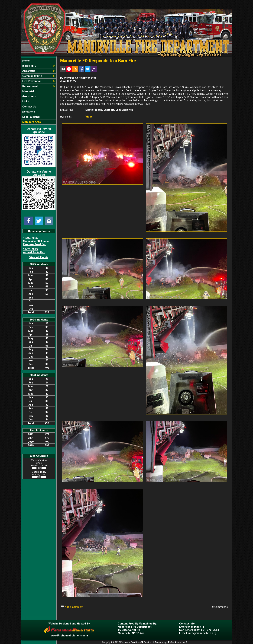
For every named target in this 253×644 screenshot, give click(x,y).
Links (25, 101)
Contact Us (29, 107)
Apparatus (28, 71)
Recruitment (30, 86)
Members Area (31, 122)
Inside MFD (29, 66)
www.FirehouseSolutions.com (69, 636)
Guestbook (29, 96)
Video (89, 117)
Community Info (32, 76)
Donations (28, 112)
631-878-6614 (210, 630)
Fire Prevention (32, 81)
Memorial (28, 91)
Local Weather (31, 117)
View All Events (39, 257)
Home (26, 61)
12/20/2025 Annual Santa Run (34, 251)
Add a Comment (74, 607)
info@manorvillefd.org (202, 633)
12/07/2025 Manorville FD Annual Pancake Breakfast (36, 241)
